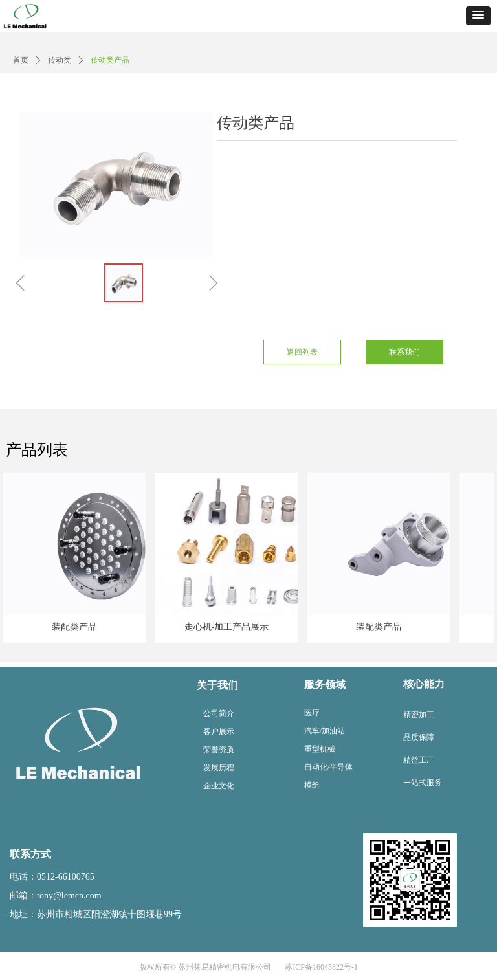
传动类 (60, 60)
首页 (21, 60)
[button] (478, 16)
